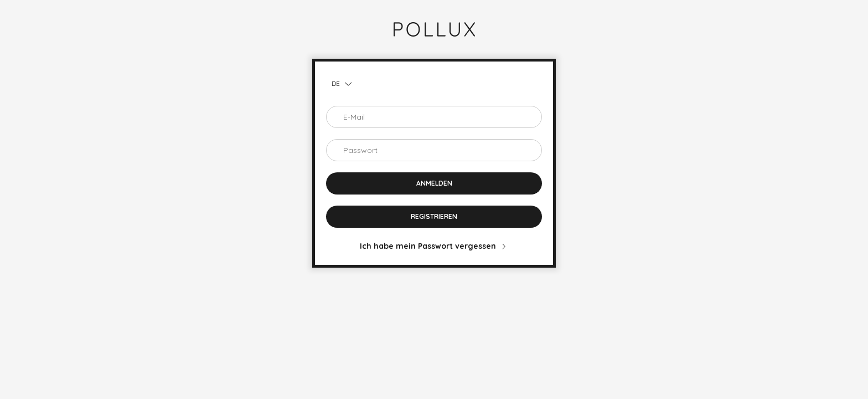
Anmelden (434, 183)
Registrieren (434, 216)
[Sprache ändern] (339, 84)
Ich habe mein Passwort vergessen (428, 246)
